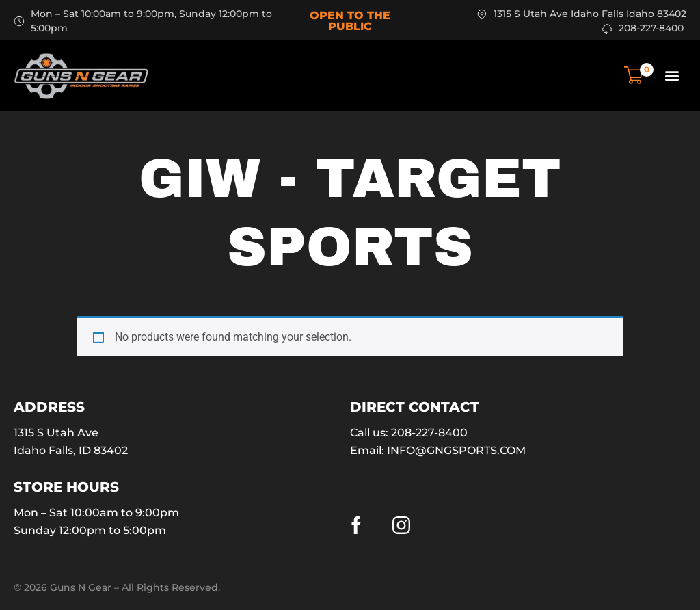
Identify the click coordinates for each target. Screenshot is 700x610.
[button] (672, 75)
